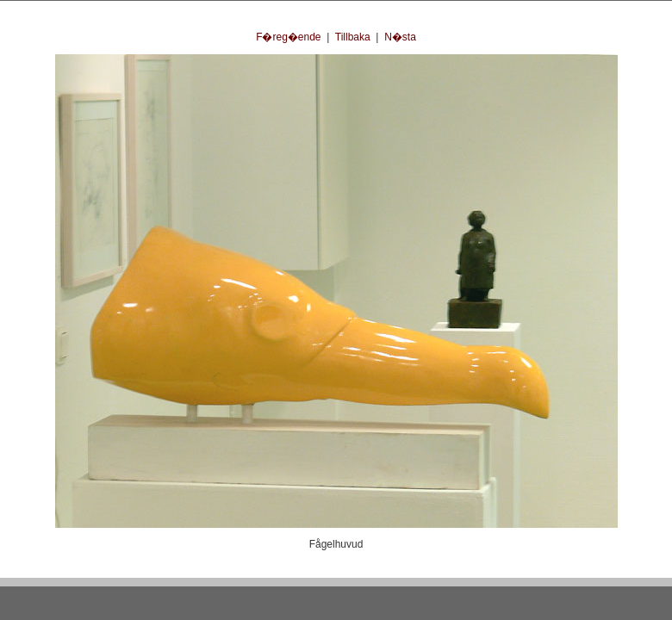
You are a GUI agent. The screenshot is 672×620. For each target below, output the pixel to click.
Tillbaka (353, 37)
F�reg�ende (288, 37)
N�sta (400, 37)
